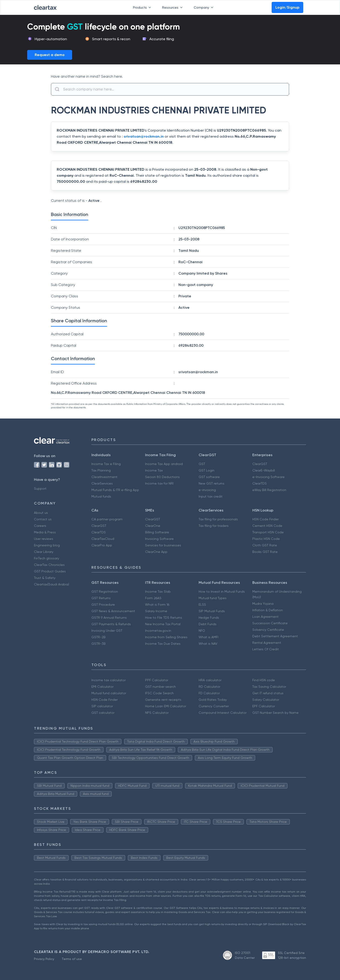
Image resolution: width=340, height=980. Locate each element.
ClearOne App (156, 552)
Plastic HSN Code (266, 539)
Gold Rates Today (213, 700)
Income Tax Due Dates (163, 644)
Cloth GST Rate (265, 545)
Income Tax (154, 470)
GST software (209, 477)
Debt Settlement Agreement (275, 636)
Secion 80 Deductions (162, 477)
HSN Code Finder (265, 519)
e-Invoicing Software (268, 477)
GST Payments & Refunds (111, 624)
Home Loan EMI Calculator (166, 706)
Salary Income (156, 611)
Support (40, 488)
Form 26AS (153, 598)
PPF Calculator (157, 680)
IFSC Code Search (159, 693)
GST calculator (103, 713)
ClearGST (260, 464)
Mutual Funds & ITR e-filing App (115, 490)
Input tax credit (211, 496)
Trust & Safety (45, 578)
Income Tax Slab (158, 591)
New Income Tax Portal (163, 624)
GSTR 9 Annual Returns (109, 618)
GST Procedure (103, 605)
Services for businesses (163, 545)
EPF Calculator (264, 706)
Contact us (43, 519)
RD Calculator (209, 687)
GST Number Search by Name (275, 713)
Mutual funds (101, 496)
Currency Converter (214, 706)
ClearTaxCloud (103, 539)
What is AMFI (208, 637)
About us (41, 513)
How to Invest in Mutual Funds (222, 591)
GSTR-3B (98, 644)
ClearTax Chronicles (49, 565)
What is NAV (208, 644)
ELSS (202, 605)
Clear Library (44, 552)
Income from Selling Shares (166, 637)
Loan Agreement (265, 617)
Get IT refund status (268, 693)
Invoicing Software (159, 539)
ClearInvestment (104, 477)
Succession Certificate (270, 623)
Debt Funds (208, 624)
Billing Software (157, 532)
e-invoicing (207, 490)
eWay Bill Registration (269, 490)
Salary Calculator (266, 700)
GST (202, 464)
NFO (202, 631)
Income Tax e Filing (106, 464)
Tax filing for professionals (218, 519)
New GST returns (212, 483)
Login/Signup (287, 7)
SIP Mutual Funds (212, 611)
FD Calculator (209, 693)
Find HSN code (264, 680)
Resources (173, 7)
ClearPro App (102, 545)
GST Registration (105, 591)
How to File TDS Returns (164, 618)
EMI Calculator (102, 687)
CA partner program (107, 519)
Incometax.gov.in (158, 631)
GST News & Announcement (113, 611)
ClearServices (102, 483)
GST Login (207, 470)
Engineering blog (47, 545)
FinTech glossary (47, 558)
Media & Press (45, 532)
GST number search (160, 687)
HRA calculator (210, 680)
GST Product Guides (50, 571)
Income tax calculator (108, 680)
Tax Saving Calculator (269, 687)
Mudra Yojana (263, 604)
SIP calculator (102, 706)
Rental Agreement (267, 643)
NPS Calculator (157, 713)
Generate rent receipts (163, 700)
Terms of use (72, 959)
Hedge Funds (209, 618)
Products (143, 7)
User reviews (44, 539)
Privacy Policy (44, 959)
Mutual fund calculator (109, 693)
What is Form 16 (157, 605)
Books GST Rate (265, 552)
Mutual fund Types (213, 598)
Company (204, 7)
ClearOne (153, 526)
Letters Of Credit (266, 649)
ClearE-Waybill (264, 470)
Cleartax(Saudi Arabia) (52, 584)
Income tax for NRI (159, 483)
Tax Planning (101, 470)
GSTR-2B (98, 637)
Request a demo (50, 55)
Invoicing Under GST (107, 631)
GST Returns (101, 598)
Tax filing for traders (214, 526)
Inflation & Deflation (268, 610)
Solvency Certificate (268, 630)
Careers (40, 526)
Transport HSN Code (268, 532)
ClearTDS (260, 483)
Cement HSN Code (267, 526)
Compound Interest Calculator (223, 713)
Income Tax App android (164, 464)
